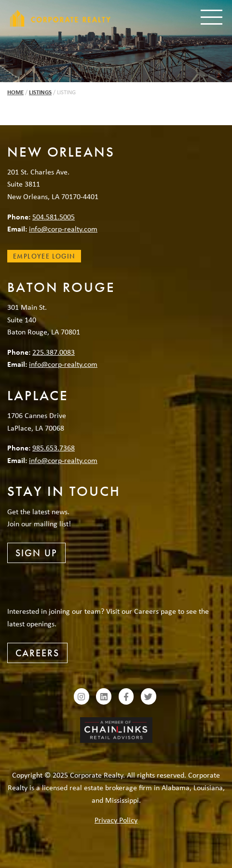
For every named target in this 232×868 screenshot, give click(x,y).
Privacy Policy (116, 820)
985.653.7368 (54, 448)
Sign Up (36, 553)
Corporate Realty (60, 18)
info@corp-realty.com (63, 229)
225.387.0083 (54, 352)
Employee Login (44, 256)
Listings (40, 92)
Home (15, 92)
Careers (37, 653)
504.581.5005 (54, 217)
